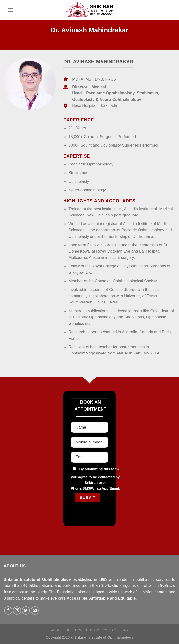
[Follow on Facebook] (8, 611)
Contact (110, 630)
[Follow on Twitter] (26, 611)
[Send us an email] (35, 611)
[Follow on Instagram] (17, 611)
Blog (95, 630)
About (57, 630)
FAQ (125, 630)
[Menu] (10, 10)
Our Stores (76, 630)
